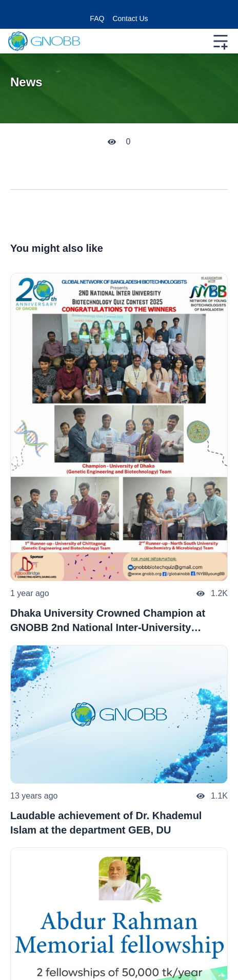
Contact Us (130, 19)
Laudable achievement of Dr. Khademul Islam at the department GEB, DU (106, 823)
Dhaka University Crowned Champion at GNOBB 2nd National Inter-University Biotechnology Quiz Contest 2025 (108, 621)
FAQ (97, 19)
